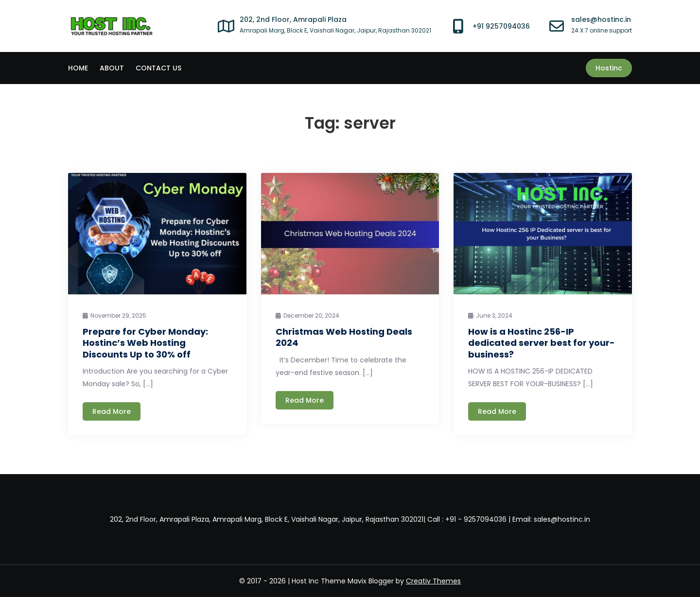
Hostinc (609, 68)
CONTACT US (158, 68)
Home (78, 68)
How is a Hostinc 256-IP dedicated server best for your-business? (542, 343)
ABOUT (112, 68)
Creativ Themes (433, 581)
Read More (112, 411)
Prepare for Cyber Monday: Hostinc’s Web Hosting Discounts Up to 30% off (145, 343)
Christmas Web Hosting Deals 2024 (344, 337)
